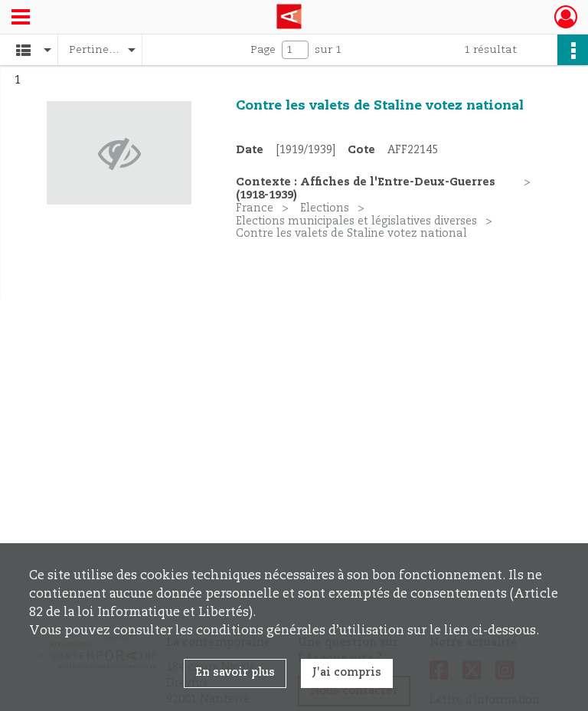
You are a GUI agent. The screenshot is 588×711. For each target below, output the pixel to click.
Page (263, 50)
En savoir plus (235, 673)
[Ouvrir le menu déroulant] (21, 18)
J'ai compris (347, 673)
